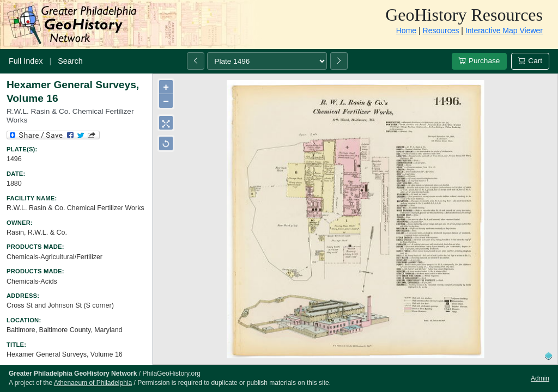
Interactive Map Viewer (504, 30)
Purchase (479, 61)
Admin (540, 378)
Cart (530, 61)
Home (406, 30)
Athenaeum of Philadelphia (93, 383)
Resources (441, 30)
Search (70, 61)
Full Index (26, 61)
